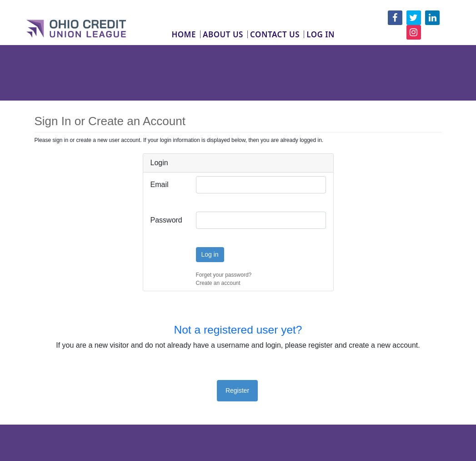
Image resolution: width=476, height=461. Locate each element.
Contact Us (275, 34)
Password (166, 220)
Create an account (218, 283)
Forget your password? (224, 275)
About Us (223, 34)
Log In (321, 34)
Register (237, 390)
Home (184, 34)
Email (160, 185)
